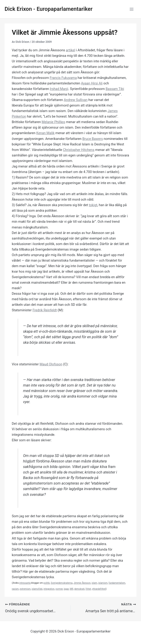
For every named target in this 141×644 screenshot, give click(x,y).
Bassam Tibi (115, 89)
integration (49, 589)
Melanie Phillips (53, 122)
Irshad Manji (59, 89)
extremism (25, 589)
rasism (15, 589)
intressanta (25, 583)
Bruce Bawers (93, 139)
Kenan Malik (45, 133)
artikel (70, 50)
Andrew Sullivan (76, 100)
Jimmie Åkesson (82, 583)
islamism (103, 583)
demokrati (79, 589)
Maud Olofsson (51, 364)
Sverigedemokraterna (62, 583)
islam (94, 583)
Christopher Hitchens (79, 150)
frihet (88, 589)
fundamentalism (117, 583)
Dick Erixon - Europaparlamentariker (49, 9)
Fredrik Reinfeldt (45, 310)
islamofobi (37, 589)
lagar (66, 589)
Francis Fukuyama (63, 78)
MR (71, 589)
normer (59, 589)
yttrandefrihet (99, 589)
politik (47, 583)
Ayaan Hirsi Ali (92, 83)
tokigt (93, 205)
